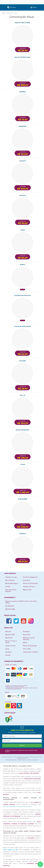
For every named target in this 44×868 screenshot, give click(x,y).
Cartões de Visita (21, 807)
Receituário (27, 635)
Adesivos (8, 632)
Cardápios (8, 652)
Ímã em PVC (27, 649)
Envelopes (26, 632)
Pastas (25, 643)
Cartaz (7, 649)
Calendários (12, 807)
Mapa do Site (27, 590)
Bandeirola (9, 638)
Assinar (22, 745)
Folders (29, 807)
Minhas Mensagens (12, 583)
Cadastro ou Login (11, 577)
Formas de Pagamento (30, 577)
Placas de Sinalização (30, 646)
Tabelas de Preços (29, 587)
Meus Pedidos (10, 580)
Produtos (12, 7)
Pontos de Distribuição (30, 583)
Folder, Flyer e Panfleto (31, 652)
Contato (8, 587)
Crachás (8, 655)
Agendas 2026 (10, 635)
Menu (34, 7)
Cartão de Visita (10, 646)
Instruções (26, 580)
